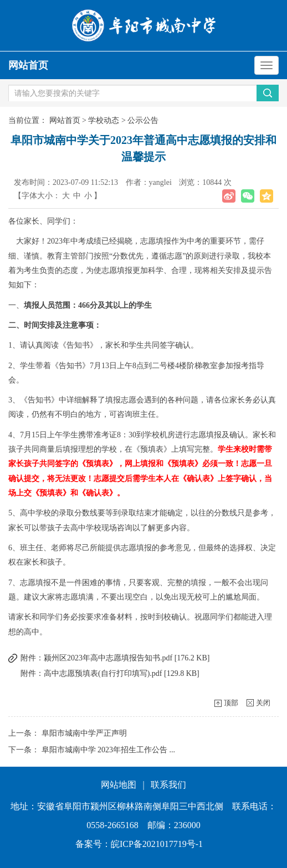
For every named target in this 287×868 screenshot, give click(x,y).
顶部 (231, 703)
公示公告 (143, 120)
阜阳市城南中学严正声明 (84, 733)
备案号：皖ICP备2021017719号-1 (139, 844)
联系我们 (168, 785)
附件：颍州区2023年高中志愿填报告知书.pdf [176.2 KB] (115, 658)
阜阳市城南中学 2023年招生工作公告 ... (109, 750)
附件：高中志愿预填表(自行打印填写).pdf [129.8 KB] (110, 673)
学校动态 (104, 120)
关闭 (263, 703)
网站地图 (119, 785)
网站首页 (28, 65)
